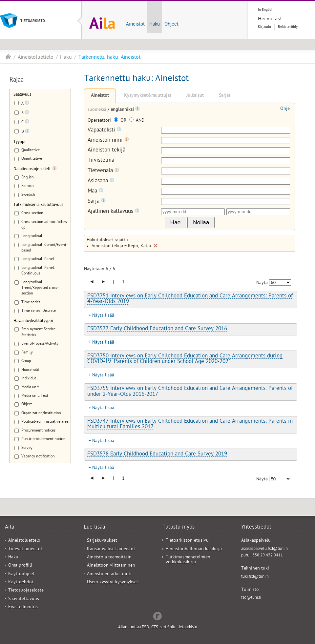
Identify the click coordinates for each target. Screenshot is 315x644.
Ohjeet (171, 25)
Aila (8, 57)
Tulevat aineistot (25, 549)
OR (121, 121)
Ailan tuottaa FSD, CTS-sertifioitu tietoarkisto (158, 627)
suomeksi (98, 110)
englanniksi (123, 110)
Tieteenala (103, 171)
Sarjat (225, 96)
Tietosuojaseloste (26, 591)
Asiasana (101, 181)
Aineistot (135, 25)
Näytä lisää (103, 316)
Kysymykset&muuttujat (148, 96)
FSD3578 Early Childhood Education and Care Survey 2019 (157, 454)
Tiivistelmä (101, 161)
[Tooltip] (27, 104)
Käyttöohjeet (21, 574)
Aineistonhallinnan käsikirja (194, 549)
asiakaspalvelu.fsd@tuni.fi (264, 549)
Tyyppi (19, 142)
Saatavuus (22, 95)
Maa (95, 191)
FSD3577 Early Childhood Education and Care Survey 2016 (157, 329)
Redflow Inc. (157, 615)
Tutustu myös (178, 528)
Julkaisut (195, 96)
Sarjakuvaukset (102, 541)
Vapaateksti (105, 130)
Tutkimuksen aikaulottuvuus (38, 205)
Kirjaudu (264, 27)
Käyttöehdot (21, 583)
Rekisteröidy (288, 27)
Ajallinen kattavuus (114, 212)
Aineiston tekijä (106, 151)
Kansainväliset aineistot (111, 549)
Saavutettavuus (24, 599)
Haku (155, 25)
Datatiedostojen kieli (32, 169)
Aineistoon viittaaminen (111, 566)
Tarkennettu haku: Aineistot (109, 58)
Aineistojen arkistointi (109, 574)
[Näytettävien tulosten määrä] (280, 282)
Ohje (285, 109)
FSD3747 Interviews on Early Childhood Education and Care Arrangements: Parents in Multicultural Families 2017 (190, 424)
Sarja (97, 201)
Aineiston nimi (108, 141)
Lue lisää (94, 528)
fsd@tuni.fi (251, 598)
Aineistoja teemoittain (109, 558)
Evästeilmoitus (23, 607)
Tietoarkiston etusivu (187, 541)
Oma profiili (20, 566)
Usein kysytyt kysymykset (113, 583)
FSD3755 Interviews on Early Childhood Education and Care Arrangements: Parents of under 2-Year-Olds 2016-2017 (190, 392)
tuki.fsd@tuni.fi (255, 577)
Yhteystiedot (256, 528)
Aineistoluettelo (36, 58)
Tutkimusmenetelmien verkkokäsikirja (188, 560)
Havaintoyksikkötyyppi (33, 321)
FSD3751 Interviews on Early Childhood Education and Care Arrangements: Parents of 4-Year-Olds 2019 (190, 299)
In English (266, 10)
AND (137, 121)
